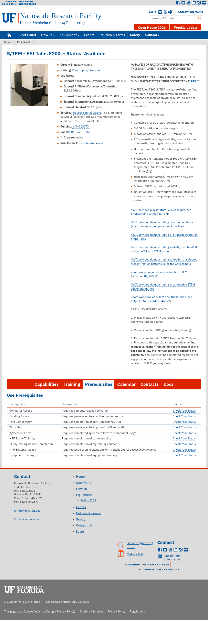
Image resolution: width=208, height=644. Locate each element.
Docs (169, 384)
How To (47, 35)
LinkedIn (194, 3)
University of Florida (25, 589)
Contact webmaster (27, 519)
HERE (195, 81)
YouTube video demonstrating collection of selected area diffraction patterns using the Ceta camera (164, 262)
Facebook (178, 3)
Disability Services (92, 611)
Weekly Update (186, 27)
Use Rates (89, 500)
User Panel (28, 35)
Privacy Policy (116, 611)
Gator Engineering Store (140, 545)
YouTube (165, 12)
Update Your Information (172, 557)
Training (72, 384)
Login (151, 12)
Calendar (126, 384)
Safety (135, 35)
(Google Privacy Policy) (61, 611)
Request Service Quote (86, 113)
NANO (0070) (81, 126)
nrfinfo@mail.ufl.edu (27, 511)
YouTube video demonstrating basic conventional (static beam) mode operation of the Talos (162, 224)
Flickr (204, 3)
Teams (170, 12)
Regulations (137, 611)
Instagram (199, 3)
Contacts (150, 384)
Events (89, 35)
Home (9, 34)
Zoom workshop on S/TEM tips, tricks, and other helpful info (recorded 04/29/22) (161, 299)
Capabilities (47, 384)
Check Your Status (184, 411)
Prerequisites (99, 384)
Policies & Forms (112, 35)
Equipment (68, 35)
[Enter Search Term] (176, 18)
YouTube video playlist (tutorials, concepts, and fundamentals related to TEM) (161, 212)
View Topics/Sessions (86, 70)
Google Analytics (34, 611)
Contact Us (84, 525)
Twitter (184, 3)
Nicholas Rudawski (91, 143)
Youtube (189, 3)
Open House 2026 (152, 27)
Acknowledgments (180, 12)
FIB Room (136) (80, 132)
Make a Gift (135, 554)
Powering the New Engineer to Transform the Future (153, 567)
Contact (151, 35)
